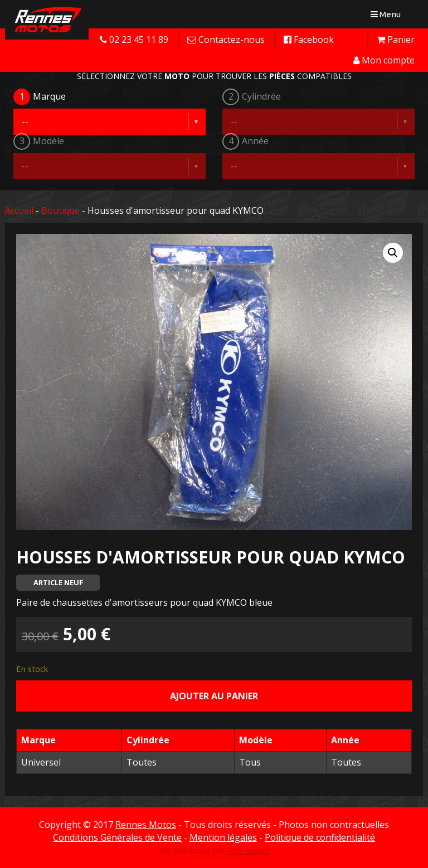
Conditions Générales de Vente (117, 837)
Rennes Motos (146, 825)
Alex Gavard (248, 850)
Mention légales (223, 837)
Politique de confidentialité (320, 837)
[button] (393, 253)
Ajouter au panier (214, 696)
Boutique (60, 210)
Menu (388, 16)
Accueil (19, 210)
